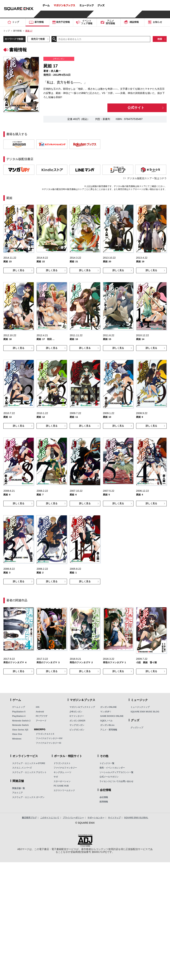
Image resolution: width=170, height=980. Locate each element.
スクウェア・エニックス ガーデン (28, 797)
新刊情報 (17, 31)
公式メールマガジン (109, 777)
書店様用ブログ (29, 818)
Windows (17, 739)
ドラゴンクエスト (62, 763)
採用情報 (104, 802)
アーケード (41, 721)
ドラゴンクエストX (45, 734)
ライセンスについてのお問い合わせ (116, 781)
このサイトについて (50, 818)
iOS (38, 707)
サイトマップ (114, 818)
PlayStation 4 (19, 716)
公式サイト (136, 108)
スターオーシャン (62, 781)
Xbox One (17, 734)
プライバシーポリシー (73, 818)
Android (40, 712)
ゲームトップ (19, 707)
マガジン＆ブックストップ (82, 707)
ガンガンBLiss (107, 725)
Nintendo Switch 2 (21, 721)
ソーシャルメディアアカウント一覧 (116, 772)
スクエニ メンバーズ (22, 768)
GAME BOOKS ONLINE (112, 716)
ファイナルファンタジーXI (48, 743)
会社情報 (104, 797)
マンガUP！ (106, 712)
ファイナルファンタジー (65, 768)
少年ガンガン (76, 712)
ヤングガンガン (77, 725)
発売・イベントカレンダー (112, 768)
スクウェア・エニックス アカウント (29, 772)
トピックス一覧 (107, 763)
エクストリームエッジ (64, 790)
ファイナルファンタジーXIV (49, 738)
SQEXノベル (106, 721)
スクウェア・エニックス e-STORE (29, 763)
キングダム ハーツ (62, 772)
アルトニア (17, 793)
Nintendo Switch (20, 725)
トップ (7, 31)
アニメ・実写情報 (109, 730)
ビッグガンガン (77, 730)
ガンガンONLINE (108, 707)
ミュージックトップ (140, 707)
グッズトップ (137, 728)
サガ (56, 777)
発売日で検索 (38, 39)
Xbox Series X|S (20, 730)
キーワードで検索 (14, 39)
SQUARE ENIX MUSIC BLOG (145, 712)
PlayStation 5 (19, 712)
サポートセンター (96, 818)
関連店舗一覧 (19, 788)
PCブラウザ (42, 716)
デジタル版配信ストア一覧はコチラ (147, 178)
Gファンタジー (77, 716)
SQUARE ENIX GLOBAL (136, 818)
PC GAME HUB (61, 786)
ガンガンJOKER (77, 721)
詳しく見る (19, 270)
